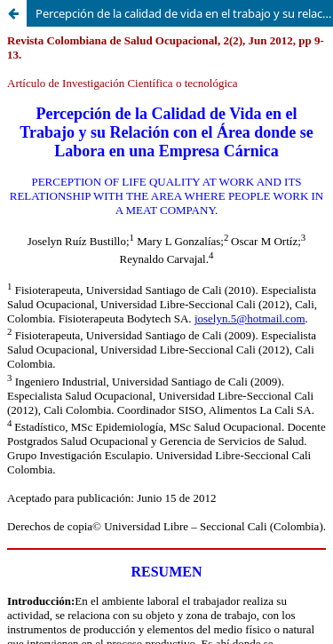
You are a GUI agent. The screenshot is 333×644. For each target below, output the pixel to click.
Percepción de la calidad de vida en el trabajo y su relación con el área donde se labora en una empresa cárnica (184, 13)
